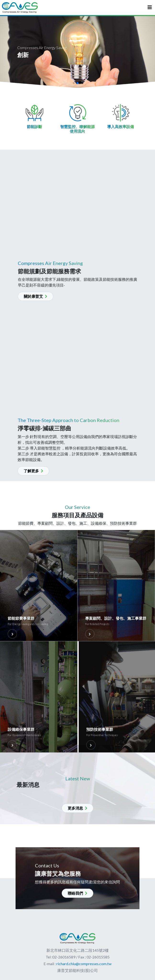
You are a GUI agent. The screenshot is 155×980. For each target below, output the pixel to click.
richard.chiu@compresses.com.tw (84, 964)
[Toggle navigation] (150, 7)
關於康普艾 (44, 296)
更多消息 (77, 808)
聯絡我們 (77, 901)
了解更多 (25, 471)
